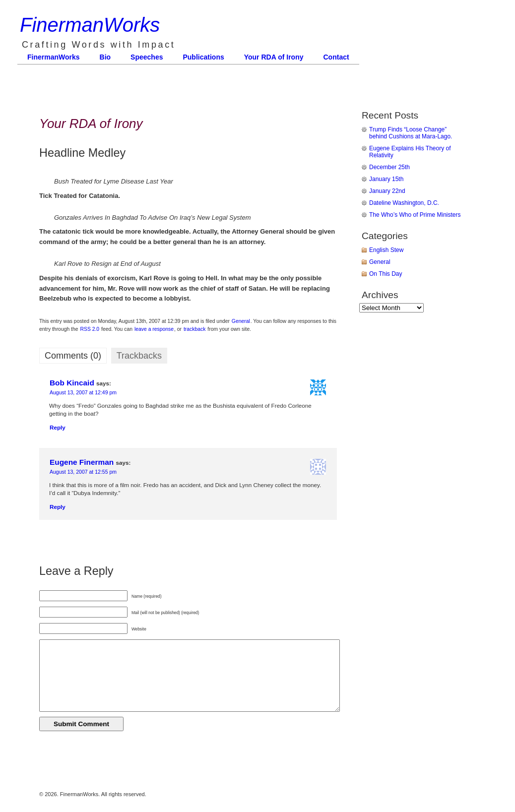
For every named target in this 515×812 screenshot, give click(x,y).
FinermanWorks (90, 25)
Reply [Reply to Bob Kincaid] (58, 427)
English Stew (386, 250)
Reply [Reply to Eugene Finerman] (58, 507)
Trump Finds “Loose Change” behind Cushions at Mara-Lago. (411, 133)
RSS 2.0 (90, 329)
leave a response (154, 329)
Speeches (147, 57)
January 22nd (387, 191)
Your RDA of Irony (274, 57)
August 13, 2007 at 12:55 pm (83, 472)
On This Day (386, 274)
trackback (194, 329)
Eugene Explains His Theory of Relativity (410, 152)
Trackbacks (139, 356)
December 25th (389, 167)
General (241, 321)
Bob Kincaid (72, 383)
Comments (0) (73, 356)
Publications (203, 57)
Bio (105, 57)
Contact (336, 57)
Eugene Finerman (82, 462)
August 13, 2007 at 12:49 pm (83, 392)
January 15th (386, 179)
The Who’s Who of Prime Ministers (415, 215)
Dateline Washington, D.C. (404, 203)
